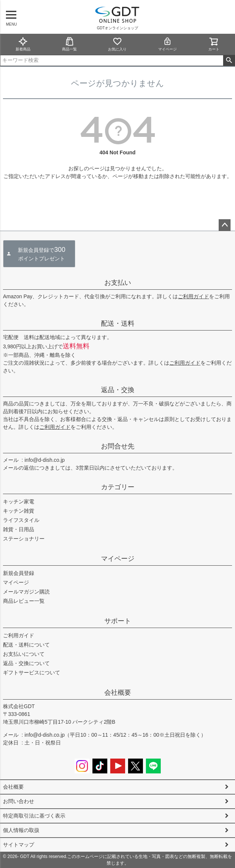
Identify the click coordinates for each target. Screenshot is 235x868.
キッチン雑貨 (19, 511)
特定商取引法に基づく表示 (34, 816)
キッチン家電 (19, 502)
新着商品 (23, 44)
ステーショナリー (24, 539)
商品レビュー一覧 (24, 601)
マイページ (167, 44)
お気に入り (117, 44)
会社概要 (118, 693)
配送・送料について (26, 645)
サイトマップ (19, 845)
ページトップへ (225, 225)
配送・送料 (118, 323)
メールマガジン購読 (26, 592)
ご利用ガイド (193, 296)
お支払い (118, 283)
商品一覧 (69, 44)
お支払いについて (24, 654)
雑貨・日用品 (19, 529)
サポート (118, 621)
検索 (229, 60)
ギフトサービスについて (32, 673)
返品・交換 (118, 390)
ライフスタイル (21, 520)
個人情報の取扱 (21, 830)
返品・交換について (26, 663)
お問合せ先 (118, 446)
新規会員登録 (19, 573)
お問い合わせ (19, 801)
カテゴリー (118, 487)
